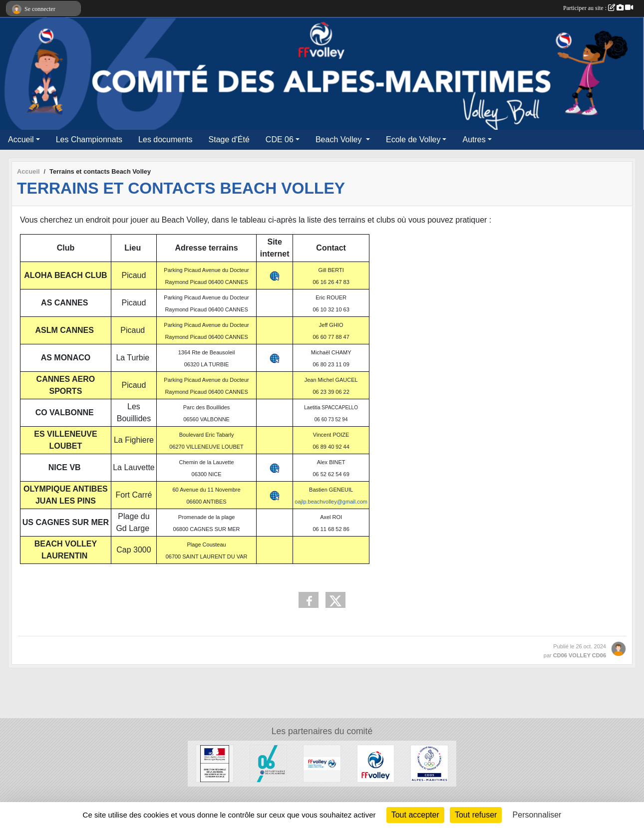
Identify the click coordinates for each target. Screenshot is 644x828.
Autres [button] (474, 139)
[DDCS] (215, 763)
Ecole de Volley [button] (413, 139)
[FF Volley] (376, 763)
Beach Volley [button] (340, 139)
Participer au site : (598, 8)
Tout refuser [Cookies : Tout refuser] (476, 815)
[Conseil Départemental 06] (269, 763)
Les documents (165, 139)
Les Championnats (89, 139)
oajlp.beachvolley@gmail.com (331, 502)
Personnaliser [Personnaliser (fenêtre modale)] (537, 815)
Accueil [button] (21, 139)
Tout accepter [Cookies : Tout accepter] (415, 815)
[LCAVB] (322, 763)
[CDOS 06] (429, 763)
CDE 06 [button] (280, 139)
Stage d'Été (229, 139)
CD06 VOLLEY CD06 (580, 655)
